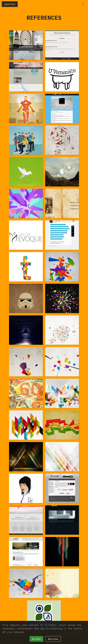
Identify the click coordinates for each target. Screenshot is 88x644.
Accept (36, 639)
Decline (53, 639)
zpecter (10, 4)
